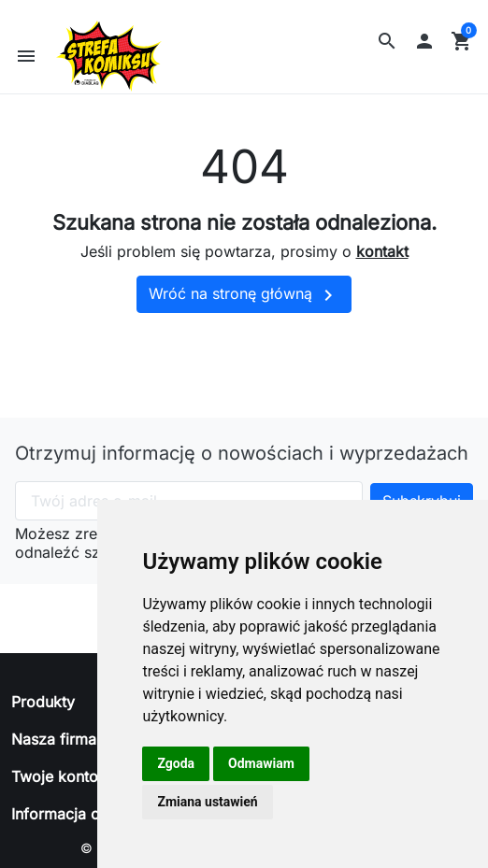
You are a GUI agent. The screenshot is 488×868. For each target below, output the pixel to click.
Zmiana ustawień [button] (207, 802)
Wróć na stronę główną (244, 306)
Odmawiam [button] (261, 763)
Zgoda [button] (176, 763)
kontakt (382, 263)
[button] (387, 41)
